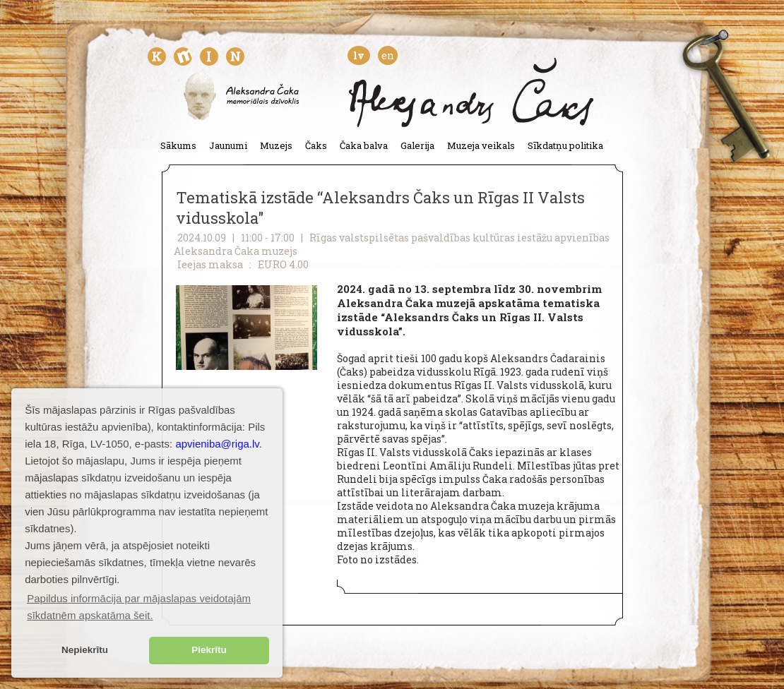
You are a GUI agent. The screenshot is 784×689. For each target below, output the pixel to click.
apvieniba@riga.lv (217, 444)
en (388, 55)
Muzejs (276, 145)
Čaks (316, 145)
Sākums (178, 145)
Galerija (417, 145)
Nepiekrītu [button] (85, 650)
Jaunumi (228, 145)
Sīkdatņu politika (565, 145)
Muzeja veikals (481, 145)
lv (359, 55)
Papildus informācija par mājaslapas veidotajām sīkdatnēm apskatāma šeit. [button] (139, 607)
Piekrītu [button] (209, 650)
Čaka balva (364, 145)
